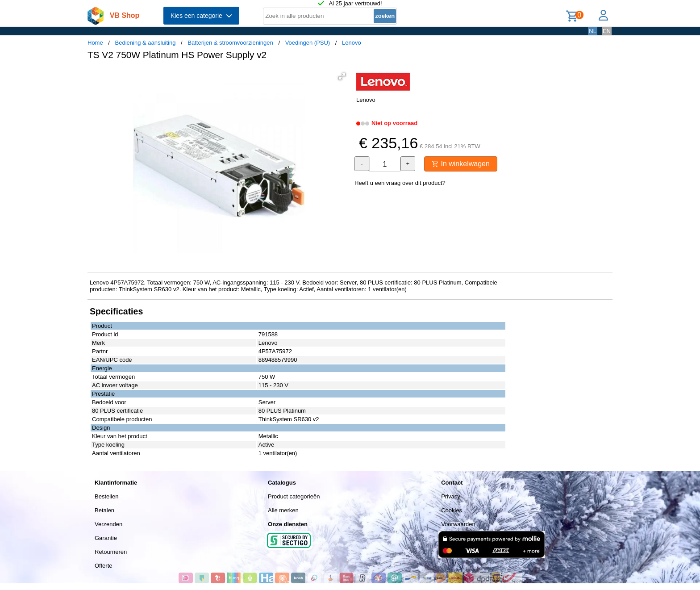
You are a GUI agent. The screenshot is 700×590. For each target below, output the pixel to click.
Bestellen (106, 496)
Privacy (451, 496)
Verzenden (108, 524)
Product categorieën (294, 496)
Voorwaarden (458, 524)
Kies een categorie (201, 16)
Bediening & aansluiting (146, 43)
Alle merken (283, 510)
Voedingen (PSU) (308, 43)
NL (593, 31)
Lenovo (352, 43)
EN (607, 31)
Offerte (104, 566)
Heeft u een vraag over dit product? (400, 183)
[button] (342, 76)
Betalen (104, 510)
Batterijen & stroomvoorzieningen (230, 43)
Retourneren (111, 552)
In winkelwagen (461, 164)
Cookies (452, 510)
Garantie (106, 538)
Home (95, 43)
